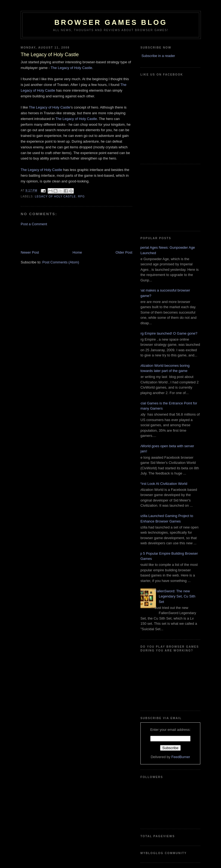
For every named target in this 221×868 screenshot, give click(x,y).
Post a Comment (34, 224)
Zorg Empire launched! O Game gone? (167, 333)
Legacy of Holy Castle (55, 196)
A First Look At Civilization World (162, 484)
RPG (81, 196)
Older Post (124, 252)
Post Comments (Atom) (61, 262)
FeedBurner (181, 757)
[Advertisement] (53, 238)
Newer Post (30, 252)
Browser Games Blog (111, 22)
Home (77, 252)
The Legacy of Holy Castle (71, 68)
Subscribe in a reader (158, 56)
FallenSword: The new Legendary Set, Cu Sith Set (175, 596)
